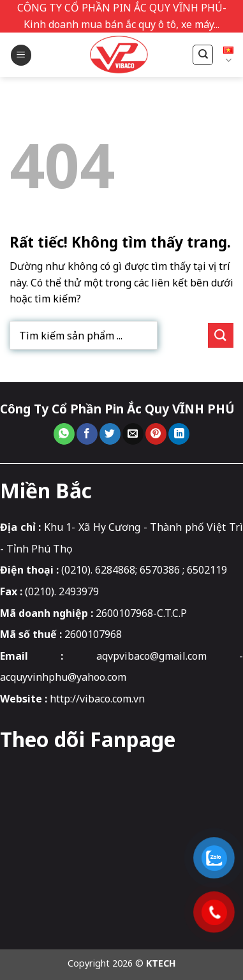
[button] (21, 55)
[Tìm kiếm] (203, 55)
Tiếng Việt (228, 55)
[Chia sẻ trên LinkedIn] (179, 434)
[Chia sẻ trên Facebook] (87, 434)
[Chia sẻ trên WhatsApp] (64, 434)
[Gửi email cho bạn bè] (133, 434)
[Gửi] (221, 335)
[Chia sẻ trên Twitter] (110, 434)
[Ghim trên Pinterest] (156, 434)
